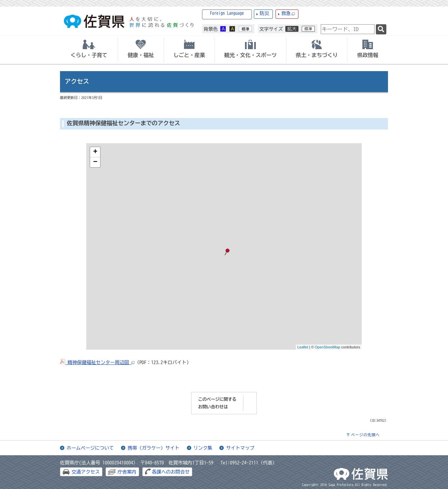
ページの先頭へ (365, 435)
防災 (265, 13)
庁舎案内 (127, 472)
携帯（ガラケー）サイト (153, 448)
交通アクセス (86, 472)
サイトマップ (240, 448)
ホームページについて (90, 448)
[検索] (381, 29)
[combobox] (348, 29)
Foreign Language (227, 13)
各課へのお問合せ (171, 472)
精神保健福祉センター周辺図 (97, 362)
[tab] (89, 50)
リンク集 (203, 448)
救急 (288, 14)
